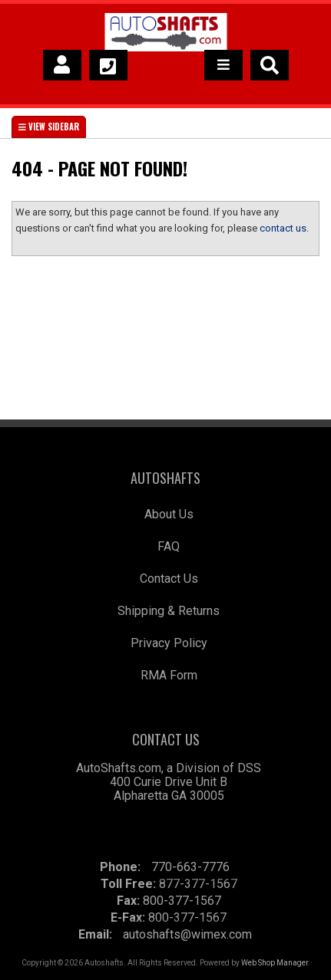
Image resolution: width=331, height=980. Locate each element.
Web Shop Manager (275, 963)
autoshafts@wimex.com (187, 934)
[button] (270, 65)
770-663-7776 (190, 867)
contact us (283, 228)
